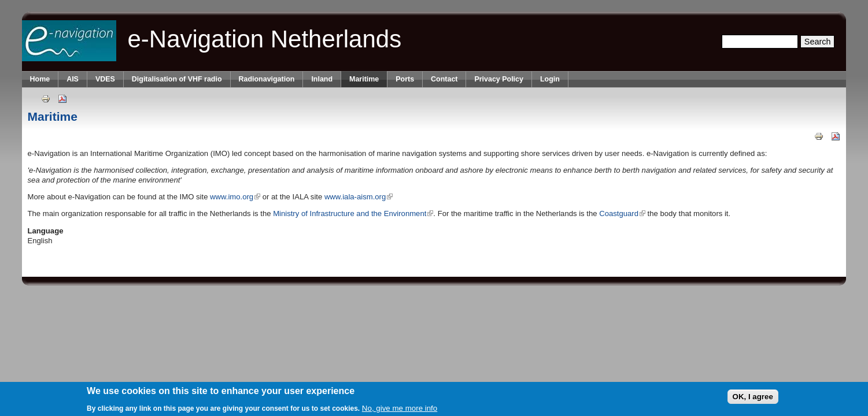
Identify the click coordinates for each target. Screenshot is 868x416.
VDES (105, 79)
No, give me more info (400, 411)
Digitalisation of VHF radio (177, 79)
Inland (322, 79)
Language (46, 231)
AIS (73, 79)
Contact (444, 79)
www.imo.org (235, 197)
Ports (405, 79)
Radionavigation (267, 79)
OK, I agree (753, 398)
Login (550, 79)
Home (40, 79)
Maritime (364, 79)
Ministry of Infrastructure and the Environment (353, 213)
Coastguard (622, 213)
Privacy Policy (498, 79)
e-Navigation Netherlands (265, 39)
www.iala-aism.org (359, 197)
